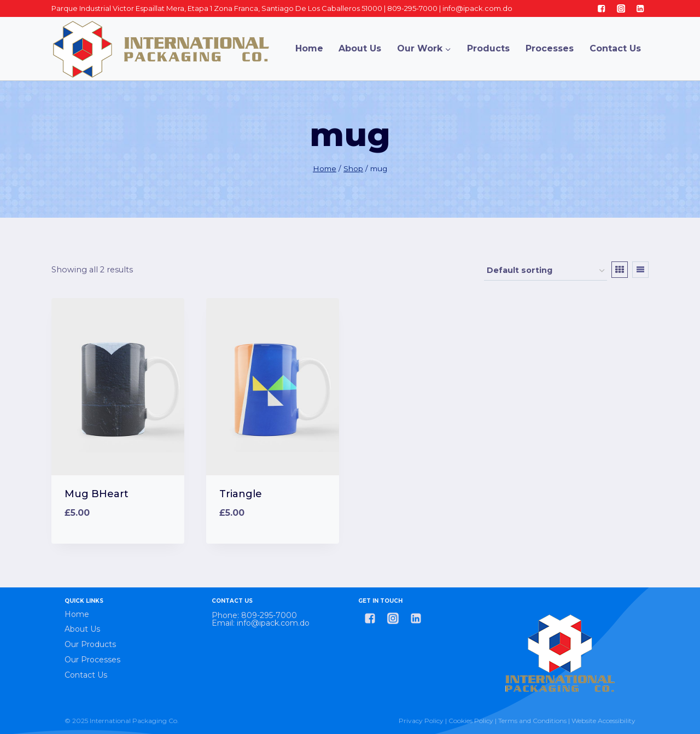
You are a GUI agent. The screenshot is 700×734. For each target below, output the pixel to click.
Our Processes (92, 660)
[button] (448, 48)
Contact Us (615, 48)
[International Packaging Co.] (161, 49)
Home (309, 48)
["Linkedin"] (640, 8)
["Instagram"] (621, 8)
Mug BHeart (97, 494)
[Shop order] (546, 271)
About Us (360, 48)
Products (488, 48)
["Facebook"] (602, 8)
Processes (550, 48)
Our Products (90, 644)
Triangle (241, 494)
